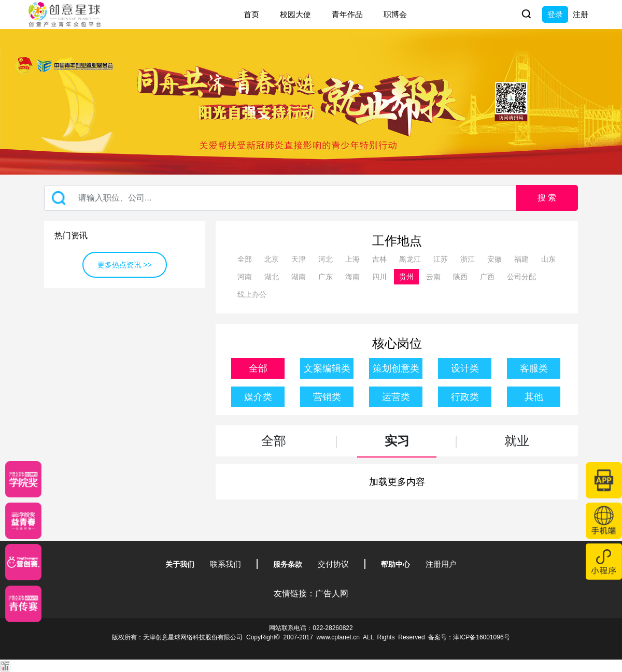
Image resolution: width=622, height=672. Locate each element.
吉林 (379, 259)
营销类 (327, 397)
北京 (272, 259)
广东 (326, 277)
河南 (245, 277)
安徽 (494, 259)
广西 (487, 277)
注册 (581, 14)
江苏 (441, 259)
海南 (352, 277)
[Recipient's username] (280, 198)
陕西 (460, 277)
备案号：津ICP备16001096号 (469, 637)
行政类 (465, 397)
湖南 (299, 277)
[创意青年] (23, 604)
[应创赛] (23, 562)
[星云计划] (23, 479)
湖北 (272, 277)
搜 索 (547, 198)
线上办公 (252, 294)
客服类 (534, 368)
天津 (299, 259)
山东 (548, 259)
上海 (352, 259)
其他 (534, 397)
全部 (245, 259)
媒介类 (258, 397)
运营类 (396, 397)
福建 (521, 259)
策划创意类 (396, 368)
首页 (251, 14)
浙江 (468, 259)
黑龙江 (410, 259)
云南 (433, 277)
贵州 (406, 277)
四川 (379, 277)
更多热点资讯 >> (124, 265)
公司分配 (521, 277)
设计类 (465, 368)
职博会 (395, 14)
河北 (326, 259)
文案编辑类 (327, 368)
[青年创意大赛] (23, 521)
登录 (555, 14)
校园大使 (295, 14)
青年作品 (347, 14)
